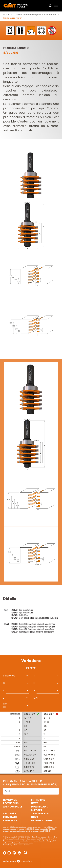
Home (6, 15)
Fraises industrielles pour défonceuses (36, 15)
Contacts (10, 820)
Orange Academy (42, 820)
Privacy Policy (8, 845)
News (35, 803)
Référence (9, 676)
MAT (36, 698)
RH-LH (5, 705)
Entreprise (38, 800)
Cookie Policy (18, 845)
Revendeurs (11, 803)
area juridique (13, 807)
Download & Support (40, 808)
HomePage (10, 800)
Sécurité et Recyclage (11, 815)
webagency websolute (18, 861)
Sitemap (27, 845)
